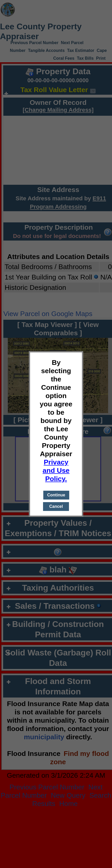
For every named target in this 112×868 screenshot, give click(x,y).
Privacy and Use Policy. (56, 470)
